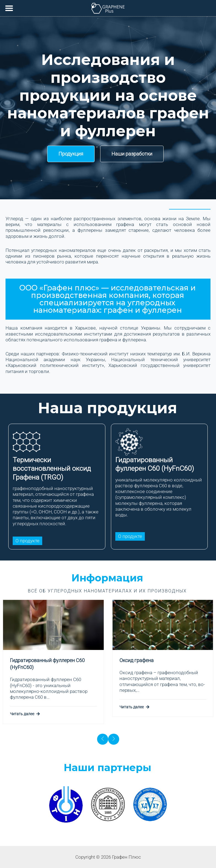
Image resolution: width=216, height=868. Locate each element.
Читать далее (25, 714)
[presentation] (103, 739)
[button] (71, 154)
